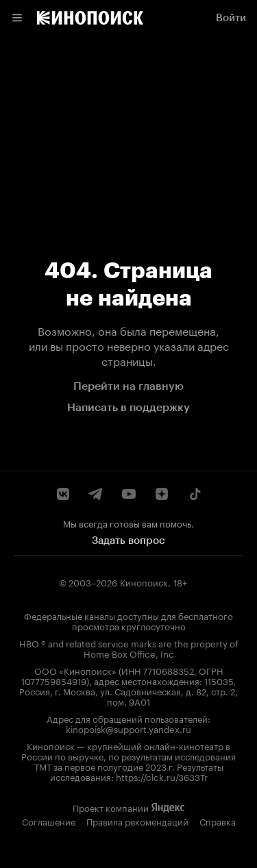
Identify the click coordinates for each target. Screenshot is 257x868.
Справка (218, 821)
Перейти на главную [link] (128, 386)
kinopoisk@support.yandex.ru (128, 728)
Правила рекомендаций (137, 821)
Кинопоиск (144, 582)
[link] (90, 18)
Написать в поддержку (128, 407)
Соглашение (49, 821)
